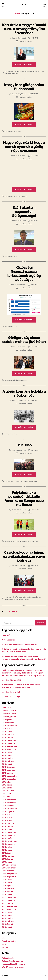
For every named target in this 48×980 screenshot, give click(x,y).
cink (6, 71)
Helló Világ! (7, 635)
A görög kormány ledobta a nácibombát (24, 393)
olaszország (9, 599)
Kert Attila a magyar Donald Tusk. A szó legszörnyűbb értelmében (24, 29)
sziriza (26, 481)
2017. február (8, 794)
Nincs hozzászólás (25, 41)
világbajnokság (24, 599)
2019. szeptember (10, 726)
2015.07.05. (35, 156)
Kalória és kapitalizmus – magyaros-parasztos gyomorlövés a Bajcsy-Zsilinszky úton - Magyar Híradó (22, 673)
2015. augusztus (9, 844)
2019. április (7, 732)
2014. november (9, 868)
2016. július (7, 814)
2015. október (8, 838)
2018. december (9, 740)
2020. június (7, 720)
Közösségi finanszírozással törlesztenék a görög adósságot (24, 274)
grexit (42, 71)
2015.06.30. (35, 285)
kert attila (8, 74)
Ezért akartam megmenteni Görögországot (24, 212)
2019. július (7, 729)
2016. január (7, 829)
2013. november (9, 900)
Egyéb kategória (9, 941)
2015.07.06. (34, 94)
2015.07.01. (34, 221)
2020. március (8, 723)
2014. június (7, 883)
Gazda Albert (22, 450)
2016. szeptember (10, 809)
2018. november (9, 743)
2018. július (7, 752)
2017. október (8, 773)
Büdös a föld (15, 680)
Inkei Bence (22, 221)
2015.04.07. (34, 401)
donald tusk (13, 71)
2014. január (7, 895)
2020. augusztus (9, 717)
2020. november (9, 714)
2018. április (7, 758)
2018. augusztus (9, 749)
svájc (16, 599)
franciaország (21, 597)
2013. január (7, 927)
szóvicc (15, 74)
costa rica (12, 541)
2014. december (9, 865)
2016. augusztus (9, 812)
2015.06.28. (35, 347)
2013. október (8, 903)
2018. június (7, 755)
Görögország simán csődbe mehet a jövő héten (24, 340)
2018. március (8, 761)
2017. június (7, 785)
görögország (35, 71)
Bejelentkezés (8, 958)
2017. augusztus (9, 779)
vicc (20, 131)
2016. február (8, 826)
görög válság (13, 380)
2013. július (7, 912)
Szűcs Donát (22, 510)
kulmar (5, 947)
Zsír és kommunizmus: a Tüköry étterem (26, 676)
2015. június (7, 850)
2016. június (7, 817)
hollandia (35, 541)
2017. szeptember (10, 776)
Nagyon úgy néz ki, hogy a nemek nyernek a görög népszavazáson (24, 147)
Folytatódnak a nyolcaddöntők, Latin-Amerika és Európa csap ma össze (24, 499)
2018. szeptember (10, 746)
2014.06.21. (35, 566)
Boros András (22, 156)
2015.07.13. (34, 38)
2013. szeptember (10, 906)
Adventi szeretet (9, 640)
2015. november (9, 835)
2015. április (7, 853)
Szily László (22, 38)
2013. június (7, 915)
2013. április (7, 918)
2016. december (9, 800)
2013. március (8, 921)
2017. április (7, 788)
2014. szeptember (10, 874)
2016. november (9, 803)
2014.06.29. (35, 510)
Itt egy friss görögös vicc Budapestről (24, 87)
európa (11, 481)
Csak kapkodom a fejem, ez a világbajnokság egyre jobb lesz (24, 556)
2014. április (7, 886)
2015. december (9, 832)
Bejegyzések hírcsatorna (13, 961)
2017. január (7, 797)
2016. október (8, 806)
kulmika (5, 680)
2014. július (7, 880)
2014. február (8, 892)
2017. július (7, 782)
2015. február (8, 859)
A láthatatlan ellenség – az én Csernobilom (20, 644)
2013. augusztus (9, 909)
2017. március (8, 791)
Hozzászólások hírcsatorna (14, 964)
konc (24, 4)
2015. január (7, 862)
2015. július (7, 847)
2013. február (8, 924)
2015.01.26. (35, 450)
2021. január (7, 708)
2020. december (9, 711)
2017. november (9, 770)
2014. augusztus (9, 877)
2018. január (7, 764)
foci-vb (19, 541)
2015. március (8, 856)
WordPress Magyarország (13, 967)
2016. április (7, 820)
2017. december (9, 767)
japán (38, 597)
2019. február (8, 737)
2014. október (8, 871)
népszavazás (23, 196)
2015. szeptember (10, 841)
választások (33, 481)
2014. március (8, 889)
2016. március (8, 823)
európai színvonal (23, 71)
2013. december (9, 897)
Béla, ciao (24, 445)
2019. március (8, 734)
